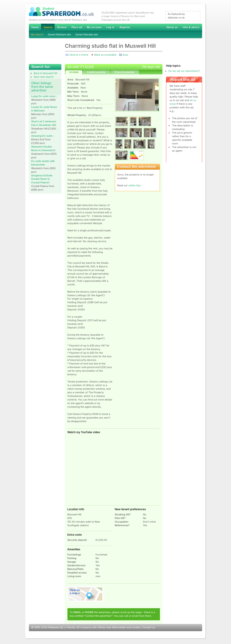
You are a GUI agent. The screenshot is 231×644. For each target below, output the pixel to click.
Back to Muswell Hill (46, 73)
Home (35, 27)
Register (125, 27)
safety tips (134, 185)
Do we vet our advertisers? (184, 71)
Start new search (44, 77)
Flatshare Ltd (55, 627)
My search (37, 34)
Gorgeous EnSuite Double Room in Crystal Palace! (42, 179)
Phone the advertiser (124, 72)
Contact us (148, 627)
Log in (110, 27)
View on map (85, 594)
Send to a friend (79, 55)
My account (94, 27)
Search (48, 27)
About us (172, 27)
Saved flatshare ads (59, 34)
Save (125, 55)
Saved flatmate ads (87, 34)
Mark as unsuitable (105, 55)
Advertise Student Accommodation (77, 27)
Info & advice (191, 27)
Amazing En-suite (42, 136)
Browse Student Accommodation (62, 27)
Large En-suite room (44, 96)
